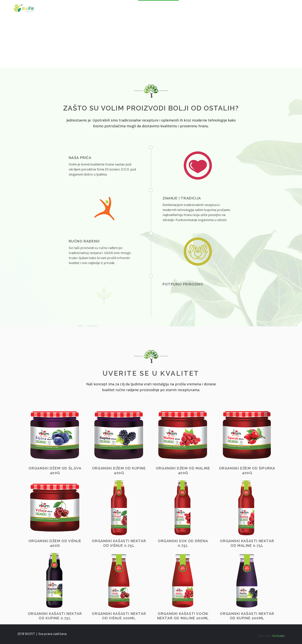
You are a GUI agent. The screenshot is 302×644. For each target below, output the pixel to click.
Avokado (278, 636)
